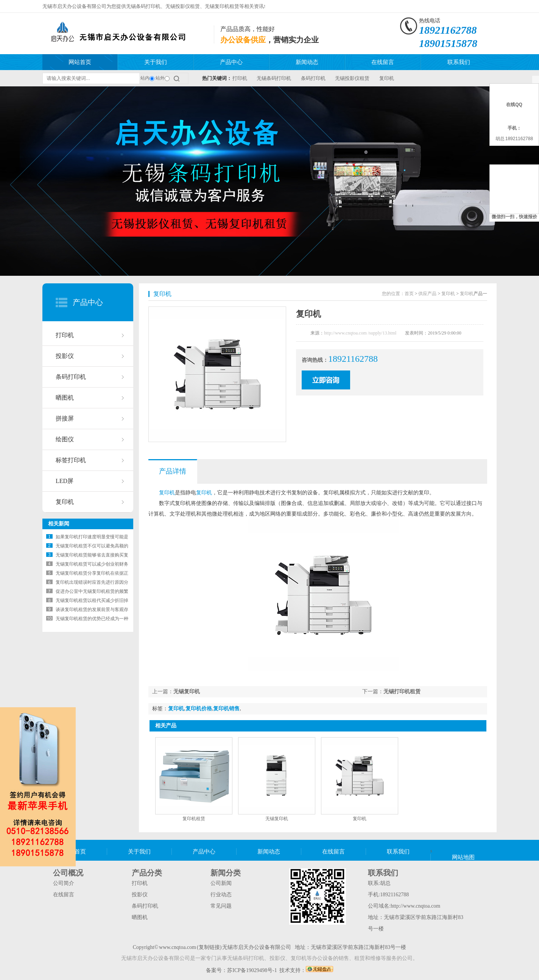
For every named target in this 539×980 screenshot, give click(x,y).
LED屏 (65, 481)
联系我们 (459, 62)
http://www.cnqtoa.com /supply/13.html (360, 333)
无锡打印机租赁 (402, 692)
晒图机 (65, 398)
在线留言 (383, 62)
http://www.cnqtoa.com (415, 906)
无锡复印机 (187, 692)
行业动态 (221, 895)
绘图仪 (65, 439)
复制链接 (209, 947)
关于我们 (156, 62)
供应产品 (427, 294)
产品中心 (231, 62)
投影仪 (65, 356)
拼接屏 (65, 418)
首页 (409, 294)
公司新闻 (221, 883)
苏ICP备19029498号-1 (252, 970)
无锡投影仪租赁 (183, 6)
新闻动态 (307, 62)
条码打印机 (313, 78)
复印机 (387, 78)
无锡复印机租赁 (222, 6)
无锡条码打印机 (143, 6)
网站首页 (80, 62)
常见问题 (221, 906)
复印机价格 (199, 709)
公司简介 (64, 883)
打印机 (240, 78)
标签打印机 (71, 460)
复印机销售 (226, 709)
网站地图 (463, 857)
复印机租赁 (194, 819)
